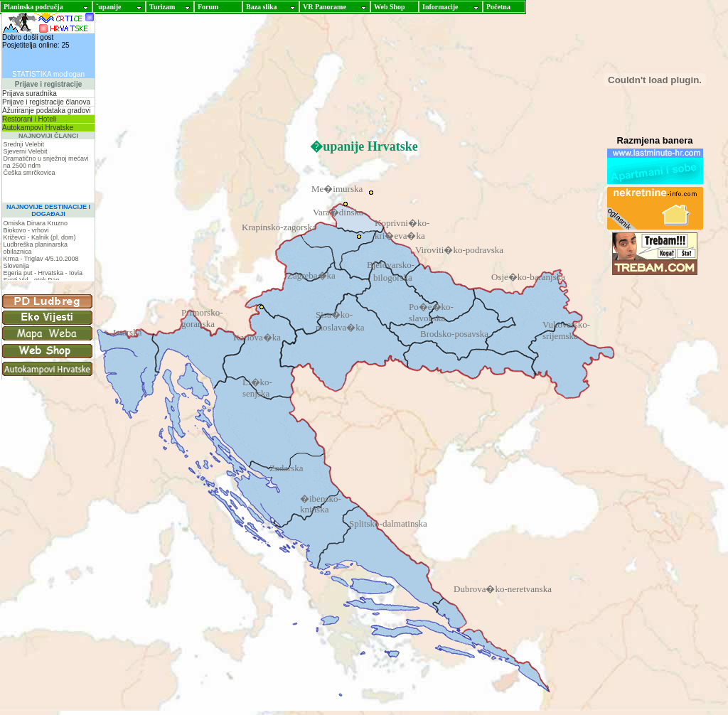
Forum (208, 7)
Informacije (440, 7)
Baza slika (262, 7)
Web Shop (390, 7)
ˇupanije (109, 7)
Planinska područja (33, 7)
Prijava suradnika (30, 93)
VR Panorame (325, 7)
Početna (498, 7)
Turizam (162, 7)
